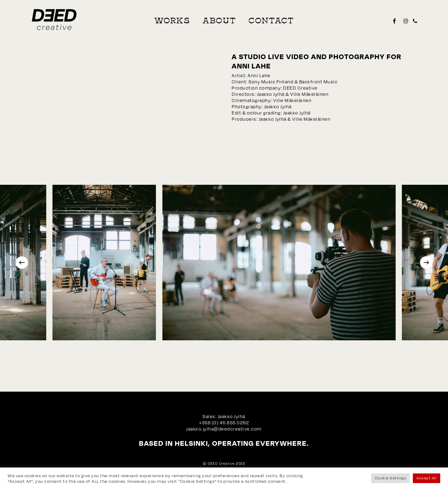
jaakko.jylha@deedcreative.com (224, 429)
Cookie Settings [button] (391, 478)
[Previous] (22, 263)
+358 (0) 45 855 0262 (224, 423)
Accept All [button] (427, 478)
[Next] (426, 263)
